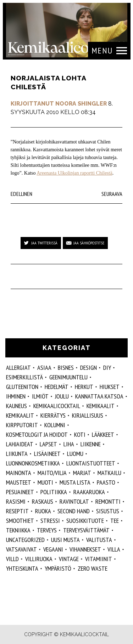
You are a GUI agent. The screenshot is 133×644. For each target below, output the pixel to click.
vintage (69, 559)
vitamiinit (99, 559)
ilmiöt (40, 396)
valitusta (99, 540)
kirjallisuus (88, 415)
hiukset (110, 387)
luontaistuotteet (91, 463)
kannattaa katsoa (99, 396)
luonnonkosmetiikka (33, 463)
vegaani (53, 549)
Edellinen (21, 194)
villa (114, 549)
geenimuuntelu (68, 377)
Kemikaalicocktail (57, 406)
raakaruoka (89, 492)
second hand (74, 511)
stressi (50, 521)
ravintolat (74, 501)
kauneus (16, 406)
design (88, 368)
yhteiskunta (22, 568)
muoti (45, 482)
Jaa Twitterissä (44, 243)
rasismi (16, 501)
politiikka (54, 492)
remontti (108, 501)
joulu (62, 396)
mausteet (19, 482)
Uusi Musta (65, 540)
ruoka (43, 511)
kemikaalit (20, 415)
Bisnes (66, 368)
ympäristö (58, 568)
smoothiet (20, 521)
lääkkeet (103, 434)
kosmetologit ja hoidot (37, 434)
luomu (75, 454)
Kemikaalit (101, 406)
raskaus (43, 501)
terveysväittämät (86, 530)
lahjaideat (20, 444)
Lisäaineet (47, 454)
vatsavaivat (21, 549)
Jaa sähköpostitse (89, 243)
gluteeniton (22, 387)
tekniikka (18, 530)
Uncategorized (25, 540)
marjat (82, 473)
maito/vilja (52, 473)
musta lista (75, 482)
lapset (48, 444)
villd (12, 559)
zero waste (93, 568)
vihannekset (85, 549)
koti (80, 434)
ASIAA (44, 368)
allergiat (18, 368)
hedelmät (57, 387)
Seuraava (112, 194)
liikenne (91, 444)
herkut (84, 387)
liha (69, 444)
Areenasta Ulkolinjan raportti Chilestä (74, 173)
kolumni (55, 425)
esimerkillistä (24, 377)
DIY (107, 368)
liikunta (17, 454)
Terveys (47, 530)
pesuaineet (20, 492)
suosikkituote (85, 521)
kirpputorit (22, 425)
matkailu (109, 473)
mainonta (19, 473)
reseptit (17, 511)
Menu (102, 50)
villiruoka (39, 559)
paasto (106, 482)
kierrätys (53, 415)
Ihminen (16, 396)
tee (115, 521)
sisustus (108, 511)
